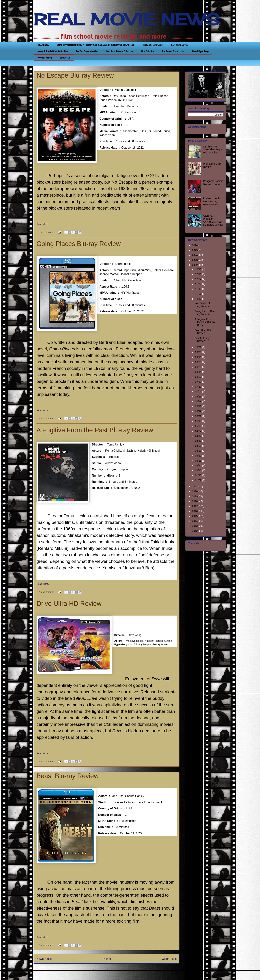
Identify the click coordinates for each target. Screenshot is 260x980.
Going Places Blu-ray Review (79, 244)
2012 (195, 531)
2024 (195, 255)
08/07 (199, 377)
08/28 (199, 362)
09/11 (199, 357)
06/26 (199, 397)
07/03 (199, 392)
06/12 (199, 406)
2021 (195, 486)
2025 (195, 250)
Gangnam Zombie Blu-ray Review (213, 183)
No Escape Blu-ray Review (75, 75)
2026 (195, 245)
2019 (195, 496)
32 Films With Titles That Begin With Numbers (213, 150)
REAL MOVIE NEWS (127, 19)
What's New (43, 45)
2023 (195, 260)
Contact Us (65, 58)
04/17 (199, 436)
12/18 (199, 269)
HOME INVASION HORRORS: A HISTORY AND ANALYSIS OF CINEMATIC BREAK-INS (95, 45)
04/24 (199, 431)
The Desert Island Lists (173, 51)
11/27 (199, 284)
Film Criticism (148, 51)
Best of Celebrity (179, 45)
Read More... (43, 224)
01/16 (199, 475)
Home (107, 959)
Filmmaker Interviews (153, 45)
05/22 (199, 416)
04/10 (199, 441)
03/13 (199, 461)
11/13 (199, 289)
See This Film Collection (87, 51)
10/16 (199, 299)
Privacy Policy (45, 58)
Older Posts (169, 959)
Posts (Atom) (114, 970)
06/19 (199, 401)
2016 (195, 511)
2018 (195, 501)
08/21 (199, 367)
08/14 (199, 372)
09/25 (199, 352)
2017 (195, 506)
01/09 (199, 480)
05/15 (199, 421)
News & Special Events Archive (53, 51)
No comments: (47, 232)
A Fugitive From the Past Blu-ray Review (95, 430)
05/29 (199, 411)
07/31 (199, 382)
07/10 (199, 387)
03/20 (199, 456)
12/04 (199, 279)
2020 (195, 491)
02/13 (199, 470)
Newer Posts (44, 959)
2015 (195, 516)
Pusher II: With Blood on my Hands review (211, 201)
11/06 (199, 294)
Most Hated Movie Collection (120, 51)
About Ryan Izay (200, 51)
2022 (195, 265)
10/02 (199, 347)
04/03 (199, 446)
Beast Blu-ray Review (68, 776)
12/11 (199, 274)
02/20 (199, 466)
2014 (195, 521)
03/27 (199, 451)
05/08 (199, 426)
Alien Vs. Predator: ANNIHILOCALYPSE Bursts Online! (213, 220)
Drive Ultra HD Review (69, 604)
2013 (195, 526)
